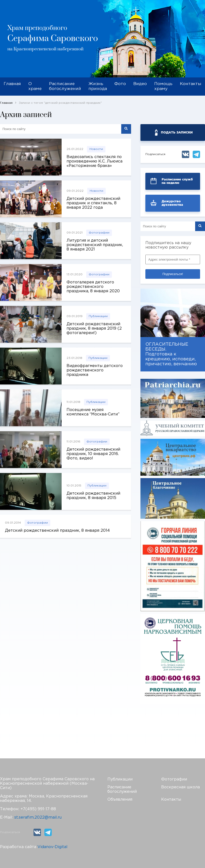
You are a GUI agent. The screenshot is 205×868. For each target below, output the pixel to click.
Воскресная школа (180, 787)
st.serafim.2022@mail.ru (38, 817)
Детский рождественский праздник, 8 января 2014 (57, 531)
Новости (96, 149)
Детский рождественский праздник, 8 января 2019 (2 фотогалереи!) (94, 329)
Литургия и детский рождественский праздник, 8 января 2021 (95, 245)
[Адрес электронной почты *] (173, 259)
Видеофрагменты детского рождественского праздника (95, 370)
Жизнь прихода (98, 86)
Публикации (98, 316)
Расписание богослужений (65, 86)
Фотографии (99, 233)
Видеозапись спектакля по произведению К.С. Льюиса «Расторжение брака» (94, 161)
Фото (120, 84)
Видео (140, 84)
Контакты (191, 84)
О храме (35, 86)
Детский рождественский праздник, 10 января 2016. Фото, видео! (93, 454)
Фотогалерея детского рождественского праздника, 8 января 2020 (93, 287)
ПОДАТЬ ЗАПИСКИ (177, 132)
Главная (12, 84)
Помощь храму (163, 86)
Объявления (120, 800)
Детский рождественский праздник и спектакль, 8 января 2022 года (93, 203)
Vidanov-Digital (52, 847)
